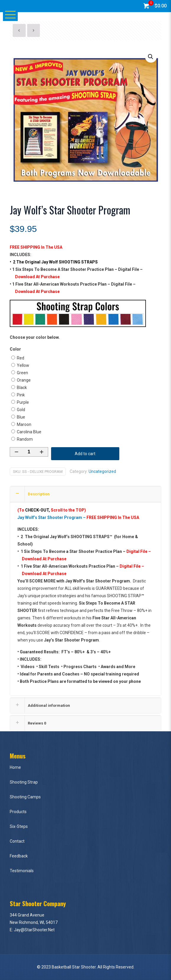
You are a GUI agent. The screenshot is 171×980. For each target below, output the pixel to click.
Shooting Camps (25, 797)
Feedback (19, 856)
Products (18, 812)
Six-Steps (19, 826)
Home (15, 767)
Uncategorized (102, 471)
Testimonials (22, 871)
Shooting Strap (24, 782)
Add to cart (85, 454)
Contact (17, 841)
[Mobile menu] (8, 14)
